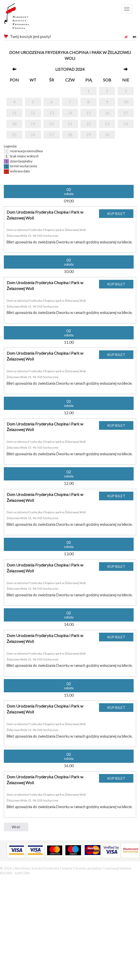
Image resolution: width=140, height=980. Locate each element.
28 (70, 135)
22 (89, 124)
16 (107, 113)
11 (14, 113)
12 (33, 113)
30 (107, 135)
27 (51, 135)
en (134, 37)
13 (51, 113)
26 (33, 135)
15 (89, 113)
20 (51, 124)
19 (33, 124)
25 (14, 135)
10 (126, 102)
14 (70, 113)
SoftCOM (22, 873)
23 (107, 124)
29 (89, 135)
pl (126, 37)
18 (14, 124)
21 (70, 124)
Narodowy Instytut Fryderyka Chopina (26, 18)
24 (126, 124)
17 (126, 113)
